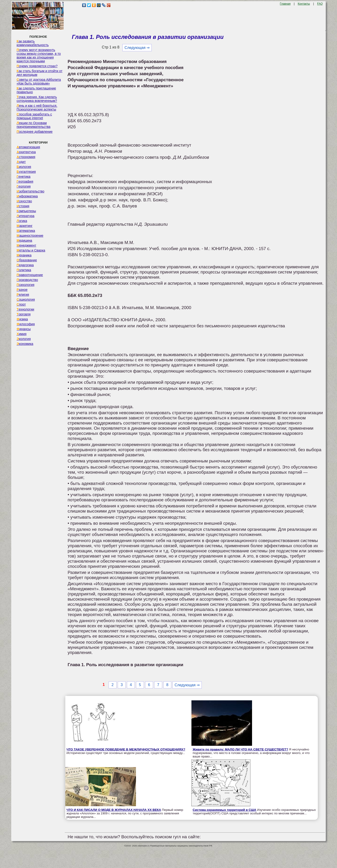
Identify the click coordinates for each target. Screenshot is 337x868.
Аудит (21, 162)
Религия (23, 295)
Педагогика (25, 265)
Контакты (304, 4)
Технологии (25, 309)
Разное (22, 290)
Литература (26, 216)
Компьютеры (26, 211)
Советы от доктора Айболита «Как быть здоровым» (39, 81)
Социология (26, 299)
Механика (24, 255)
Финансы (24, 329)
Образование (27, 260)
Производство (27, 280)
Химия (22, 334)
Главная (285, 4)
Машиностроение (30, 236)
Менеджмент (26, 245)
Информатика (27, 196)
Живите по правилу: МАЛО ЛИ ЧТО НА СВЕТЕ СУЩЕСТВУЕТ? (240, 749)
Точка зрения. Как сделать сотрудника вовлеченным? (37, 99)
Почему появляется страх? (37, 66)
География (25, 181)
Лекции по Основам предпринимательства (33, 125)
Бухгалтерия (26, 172)
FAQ (320, 4)
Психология (26, 285)
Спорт (21, 304)
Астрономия (26, 157)
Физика (22, 319)
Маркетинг (25, 226)
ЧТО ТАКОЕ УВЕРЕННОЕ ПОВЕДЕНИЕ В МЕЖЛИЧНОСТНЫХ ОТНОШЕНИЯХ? (126, 749)
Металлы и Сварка (31, 250)
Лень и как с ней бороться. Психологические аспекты (37, 107)
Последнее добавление (35, 132)
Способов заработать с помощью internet (34, 116)
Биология (24, 167)
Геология (24, 186)
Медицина (24, 240)
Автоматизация (28, 147)
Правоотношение (30, 275)
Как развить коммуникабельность (33, 43)
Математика (26, 231)
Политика (24, 270)
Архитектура (26, 152)
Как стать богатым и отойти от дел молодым (40, 73)
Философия (26, 324)
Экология (24, 339)
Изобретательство (31, 191)
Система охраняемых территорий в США (224, 810)
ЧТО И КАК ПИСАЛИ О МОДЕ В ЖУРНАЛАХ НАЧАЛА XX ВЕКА (114, 810)
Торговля (24, 314)
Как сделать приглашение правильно (36, 90)
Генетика (24, 177)
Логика (22, 221)
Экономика (25, 344)
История (23, 206)
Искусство (24, 201)
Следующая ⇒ (137, 48)
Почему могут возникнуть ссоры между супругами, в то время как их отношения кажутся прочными (39, 55)
